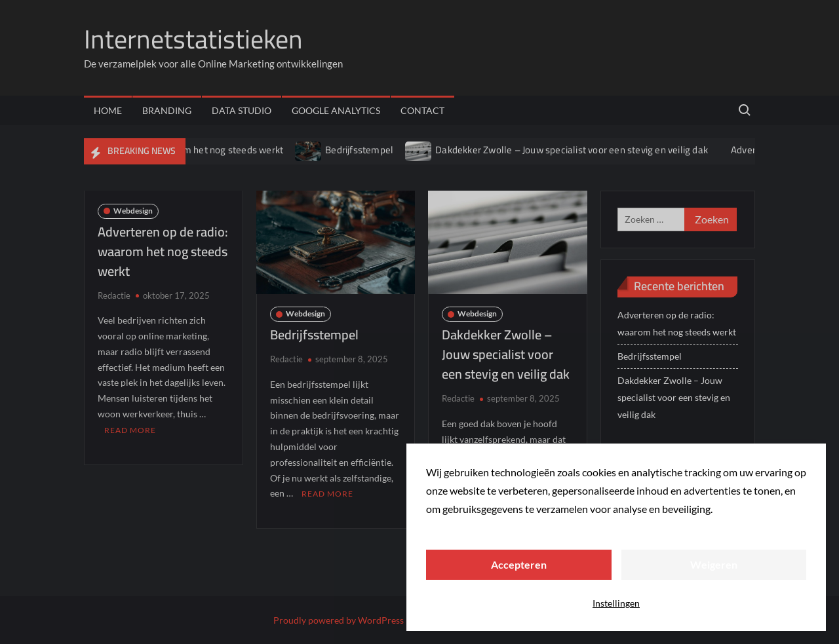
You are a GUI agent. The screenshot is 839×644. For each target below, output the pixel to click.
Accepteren (519, 564)
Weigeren (714, 564)
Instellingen (616, 603)
